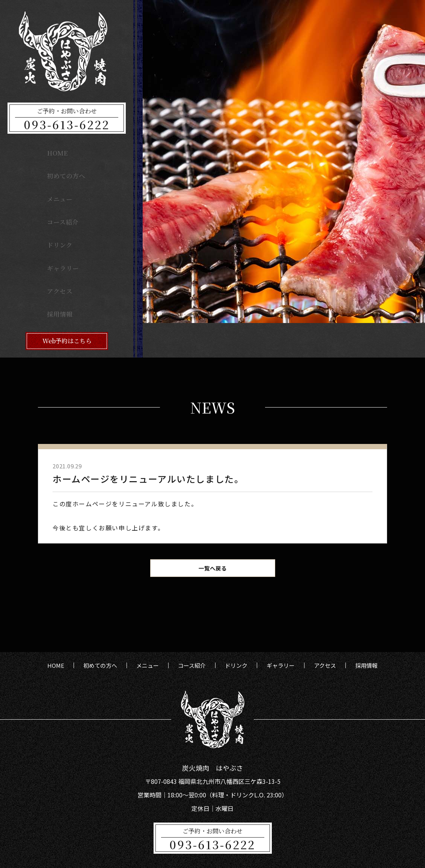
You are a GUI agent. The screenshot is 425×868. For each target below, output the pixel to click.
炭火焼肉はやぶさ (222, 856)
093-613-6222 (67, 124)
